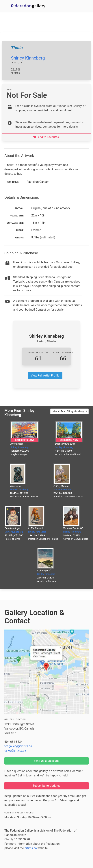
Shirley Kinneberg (28, 58)
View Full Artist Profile (45, 375)
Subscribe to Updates (46, 786)
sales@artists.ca (15, 751)
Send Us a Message (46, 761)
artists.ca (31, 848)
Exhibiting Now (25, 440)
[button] (75, 6)
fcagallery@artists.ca (18, 746)
